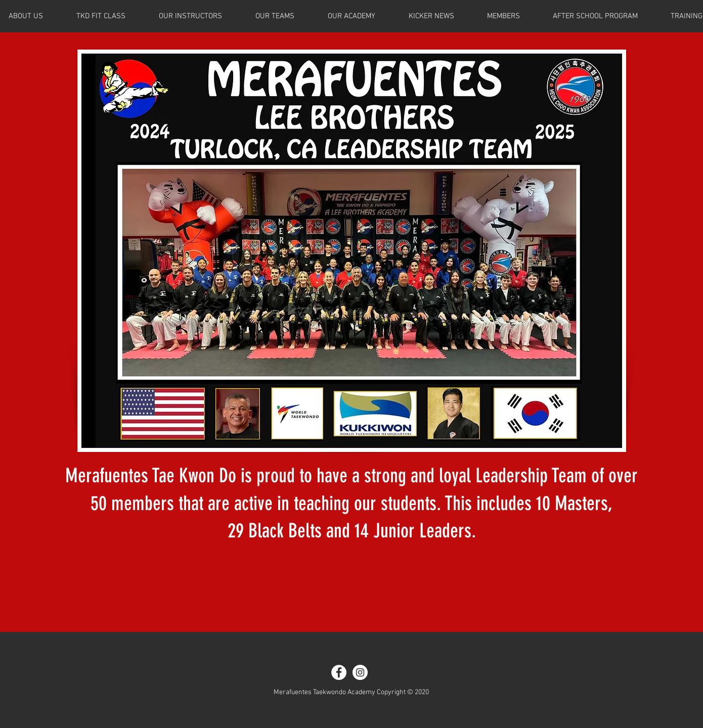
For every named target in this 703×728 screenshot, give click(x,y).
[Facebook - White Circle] (339, 672)
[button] (503, 16)
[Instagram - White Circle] (360, 672)
